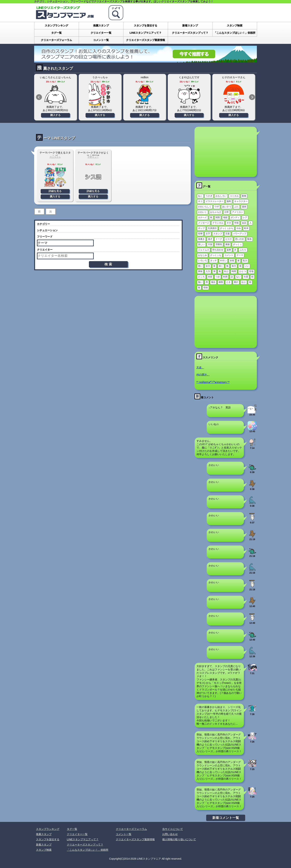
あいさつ (227, 207)
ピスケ (229, 239)
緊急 (249, 239)
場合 (213, 282)
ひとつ (243, 271)
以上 (244, 282)
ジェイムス (204, 250)
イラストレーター (215, 201)
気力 (245, 261)
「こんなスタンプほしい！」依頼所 (235, 33)
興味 (200, 271)
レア (245, 217)
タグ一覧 (56, 33)
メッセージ (204, 223)
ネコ (200, 201)
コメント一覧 (101, 40)
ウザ (217, 207)
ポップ (201, 228)
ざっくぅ (237, 244)
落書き (201, 239)
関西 (218, 217)
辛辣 (236, 223)
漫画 (244, 207)
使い (200, 266)
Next (252, 97)
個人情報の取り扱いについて (179, 839)
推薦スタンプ (101, 25)
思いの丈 (240, 239)
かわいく (202, 212)
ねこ (200, 196)
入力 (208, 271)
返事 (229, 250)
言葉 (228, 234)
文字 (208, 234)
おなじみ (202, 255)
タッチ (213, 261)
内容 (210, 277)
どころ (201, 277)
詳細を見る (55, 191)
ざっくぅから (227, 228)
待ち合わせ (218, 250)
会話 (244, 223)
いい (247, 266)
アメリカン (238, 212)
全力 (208, 266)
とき (228, 282)
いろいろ (202, 261)
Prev (39, 97)
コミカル (234, 196)
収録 (206, 288)
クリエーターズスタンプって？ (190, 33)
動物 (244, 196)
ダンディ (235, 217)
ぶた (236, 207)
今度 (246, 277)
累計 (236, 282)
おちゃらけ (216, 212)
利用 (225, 277)
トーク (219, 239)
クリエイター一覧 (101, 33)
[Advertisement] (226, 152)
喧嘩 (200, 234)
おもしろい (221, 196)
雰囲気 (219, 244)
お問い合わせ (170, 834)
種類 (221, 282)
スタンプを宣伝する (145, 25)
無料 (229, 201)
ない (238, 277)
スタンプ (218, 234)
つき (218, 277)
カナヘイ (202, 217)
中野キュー (93, 157)
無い (200, 282)
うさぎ (209, 196)
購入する (55, 115)
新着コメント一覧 (226, 818)
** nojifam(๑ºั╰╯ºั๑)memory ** (213, 382)
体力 (234, 266)
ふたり (243, 250)
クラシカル (218, 223)
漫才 (210, 239)
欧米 (246, 228)
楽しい (201, 244)
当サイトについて (173, 829)
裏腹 (228, 244)
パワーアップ (240, 234)
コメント (229, 255)
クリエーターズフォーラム (56, 40)
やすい (223, 261)
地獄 (225, 217)
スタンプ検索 (235, 25)
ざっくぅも (216, 255)
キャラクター (241, 201)
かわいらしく (205, 207)
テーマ (240, 255)
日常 (227, 212)
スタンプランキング (56, 25)
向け (226, 271)
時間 (234, 271)
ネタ (229, 223)
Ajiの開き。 (203, 375)
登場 (251, 271)
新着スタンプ (190, 25)
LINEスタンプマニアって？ (145, 33)
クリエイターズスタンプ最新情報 (145, 40)
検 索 (108, 264)
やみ (239, 228)
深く (221, 266)
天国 (210, 244)
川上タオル (55, 157)
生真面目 (212, 228)
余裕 (232, 261)
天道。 (200, 367)
